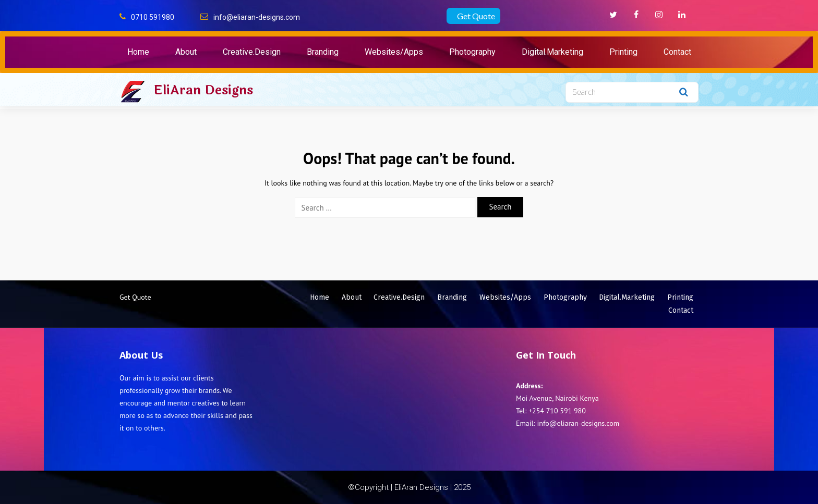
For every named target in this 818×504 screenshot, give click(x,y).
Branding (323, 52)
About (186, 52)
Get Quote (476, 16)
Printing (623, 52)
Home (138, 52)
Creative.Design (252, 52)
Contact (677, 52)
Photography (472, 52)
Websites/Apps (394, 52)
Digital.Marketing (552, 52)
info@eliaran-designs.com (257, 17)
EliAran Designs (203, 90)
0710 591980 (153, 17)
